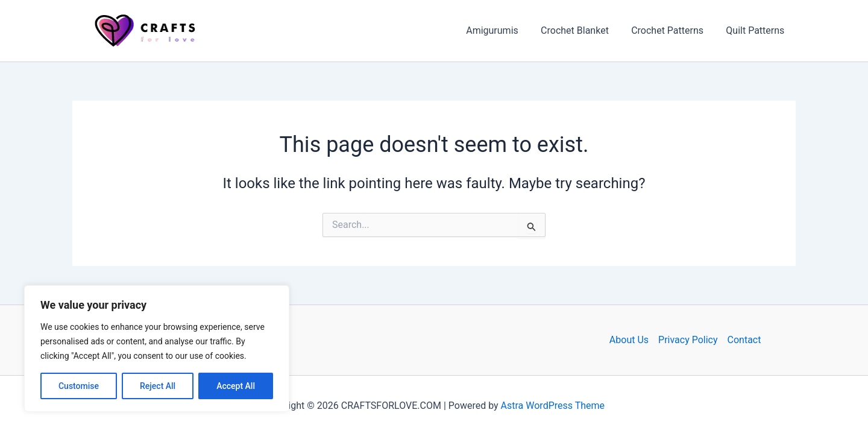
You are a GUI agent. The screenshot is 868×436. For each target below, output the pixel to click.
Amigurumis (504, 30)
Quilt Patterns (757, 30)
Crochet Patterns (672, 30)
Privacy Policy (688, 340)
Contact (744, 340)
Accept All (236, 386)
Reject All (158, 386)
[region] (157, 349)
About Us (629, 340)
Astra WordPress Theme (553, 406)
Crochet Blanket (583, 30)
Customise (79, 386)
